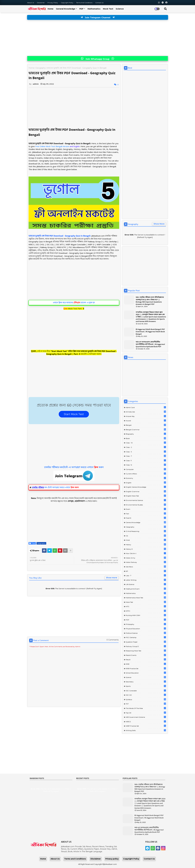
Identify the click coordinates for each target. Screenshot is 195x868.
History (146, 544)
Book (146, 438)
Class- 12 (146, 465)
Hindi (146, 540)
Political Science (146, 633)
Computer (146, 469)
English (146, 483)
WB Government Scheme (146, 717)
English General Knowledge (146, 487)
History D (146, 549)
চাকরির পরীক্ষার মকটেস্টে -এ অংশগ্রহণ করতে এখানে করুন (74, 467)
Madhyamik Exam (146, 589)
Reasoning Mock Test (146, 651)
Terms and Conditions (85, 3)
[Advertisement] (98, 38)
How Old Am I (146, 553)
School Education (146, 673)
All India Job (146, 412)
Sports (146, 686)
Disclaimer (41, 3)
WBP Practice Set (146, 726)
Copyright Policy (67, 3)
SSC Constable (146, 691)
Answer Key (146, 416)
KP (146, 571)
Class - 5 (146, 452)
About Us (31, 3)
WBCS (146, 721)
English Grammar (146, 491)
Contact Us (149, 859)
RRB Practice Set (146, 668)
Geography (41, 68)
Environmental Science (146, 500)
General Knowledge (66, 9)
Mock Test (108, 9)
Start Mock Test (74, 414)
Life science (146, 584)
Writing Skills (146, 730)
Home (51, 9)
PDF (81, 9)
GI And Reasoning (146, 531)
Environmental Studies (146, 505)
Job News (146, 567)
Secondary (146, 682)
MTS (146, 606)
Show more (112, 578)
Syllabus (146, 699)
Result (146, 659)
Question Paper (146, 642)
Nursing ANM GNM (146, 615)
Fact (146, 513)
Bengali (146, 425)
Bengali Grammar (146, 429)
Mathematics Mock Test (146, 598)
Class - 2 (146, 447)
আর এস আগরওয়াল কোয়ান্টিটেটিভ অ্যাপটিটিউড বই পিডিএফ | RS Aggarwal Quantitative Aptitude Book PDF (150, 344)
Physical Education (146, 628)
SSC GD (146, 695)
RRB (146, 664)
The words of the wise (146, 708)
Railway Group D (146, 646)
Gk (146, 536)
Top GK (146, 713)
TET (146, 704)
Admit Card (146, 407)
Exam (146, 509)
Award (146, 421)
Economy (146, 478)
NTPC (146, 611)
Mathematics (94, 9)
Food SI (146, 518)
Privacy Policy (53, 3)
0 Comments (113, 640)
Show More (159, 224)
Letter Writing (146, 580)
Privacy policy (112, 859)
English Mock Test (146, 496)
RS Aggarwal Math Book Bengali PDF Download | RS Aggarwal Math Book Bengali (150, 332)
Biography (146, 434)
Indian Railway (146, 562)
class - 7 (146, 456)
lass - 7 (146, 575)
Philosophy (146, 624)
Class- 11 (146, 460)
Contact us (99, 3)
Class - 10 (146, 443)
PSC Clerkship (146, 637)
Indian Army (146, 558)
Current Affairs (146, 474)
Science (120, 9)
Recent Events (146, 655)
